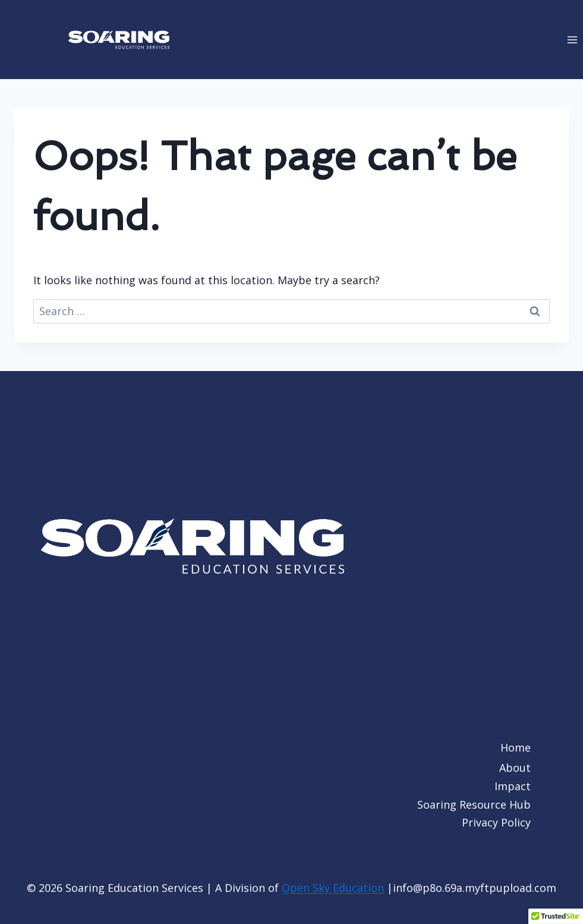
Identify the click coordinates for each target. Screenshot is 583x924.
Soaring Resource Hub (474, 804)
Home (516, 747)
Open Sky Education (333, 888)
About (515, 768)
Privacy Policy (496, 822)
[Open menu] (572, 40)
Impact (513, 786)
